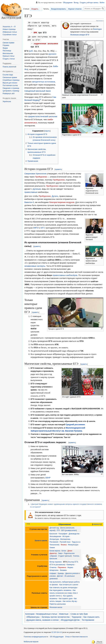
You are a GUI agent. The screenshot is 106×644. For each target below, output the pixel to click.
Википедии (97, 29)
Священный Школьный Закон (38, 90)
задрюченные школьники (46, 43)
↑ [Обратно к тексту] (30, 503)
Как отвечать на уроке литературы (63, 586)
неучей (52, 529)
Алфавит (53, 572)
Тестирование (88, 619)
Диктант (60, 575)
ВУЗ (63, 529)
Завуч (60, 552)
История (66, 535)
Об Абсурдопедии (57, 636)
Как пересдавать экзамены (60, 589)
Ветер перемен (56, 561)
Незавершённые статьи (46, 613)
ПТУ (58, 529)
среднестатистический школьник (43, 115)
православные (31, 191)
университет (71, 529)
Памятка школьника (58, 603)
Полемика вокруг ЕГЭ (80, 35)
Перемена (62, 566)
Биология (53, 533)
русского (53, 53)
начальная (70, 527)
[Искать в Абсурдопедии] (94, 9)
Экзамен (63, 569)
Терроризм (77, 616)
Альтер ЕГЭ (73, 561)
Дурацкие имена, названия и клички (42, 619)
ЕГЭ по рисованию (57, 564)
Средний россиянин (75, 423)
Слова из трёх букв (79, 613)
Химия (52, 546)
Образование (65, 523)
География (63, 533)
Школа (63, 527)
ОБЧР (48, 477)
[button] (9, 94)
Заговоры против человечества (56, 616)
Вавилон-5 (29, 201)
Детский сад (54, 527)
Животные (64, 613)
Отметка (53, 566)
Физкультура (73, 544)
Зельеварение (55, 535)
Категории (30, 613)
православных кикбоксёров (65, 274)
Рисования (54, 541)
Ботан (64, 550)
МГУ (43, 227)
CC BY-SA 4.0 (57, 631)
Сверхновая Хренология (35, 173)
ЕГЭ (65, 561)
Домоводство (74, 533)
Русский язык (65, 541)
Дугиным (37, 188)
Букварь (61, 572)
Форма (70, 566)
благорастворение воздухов (62, 201)
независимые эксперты (35, 265)
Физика (64, 544)
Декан (70, 550)
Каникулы (71, 564)
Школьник (53, 557)
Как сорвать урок (66, 597)
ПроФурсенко (41, 176)
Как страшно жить (91, 616)
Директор (53, 552)
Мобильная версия (31, 641)
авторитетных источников (43, 81)
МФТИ (36, 227)
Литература (54, 538)
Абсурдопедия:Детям (70, 619)
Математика (65, 538)
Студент (61, 555)
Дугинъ (55, 195)
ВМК (35, 32)
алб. (31, 50)
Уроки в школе (41, 539)
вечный (68, 555)
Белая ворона (55, 550)
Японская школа (56, 606)
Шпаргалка (54, 569)
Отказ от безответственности (76, 636)
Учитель (76, 555)
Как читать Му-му (70, 600)
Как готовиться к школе (69, 584)
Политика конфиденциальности (36, 636)
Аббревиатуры (33, 616)
